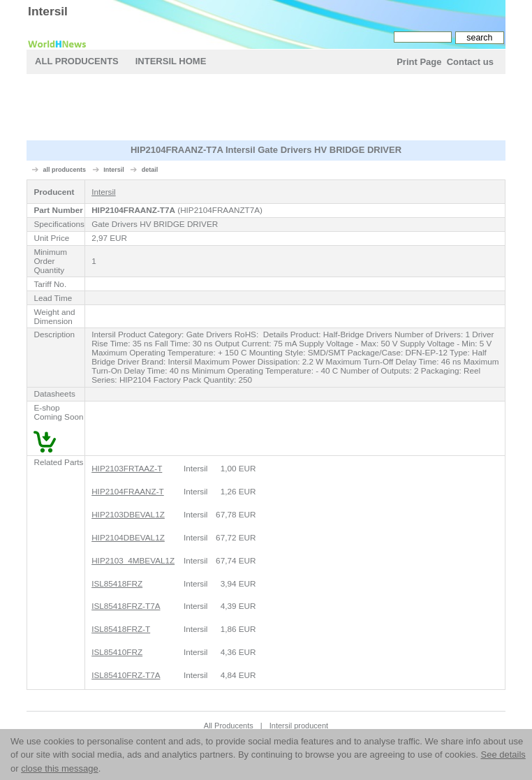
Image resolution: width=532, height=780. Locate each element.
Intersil (48, 11)
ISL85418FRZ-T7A (126, 606)
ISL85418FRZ (117, 583)
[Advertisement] (173, 428)
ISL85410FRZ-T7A (126, 675)
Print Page (419, 62)
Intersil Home (171, 61)
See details (503, 755)
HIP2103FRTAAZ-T (127, 468)
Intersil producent (299, 726)
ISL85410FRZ (117, 652)
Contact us (470, 62)
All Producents (77, 61)
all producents (65, 170)
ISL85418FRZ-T (121, 629)
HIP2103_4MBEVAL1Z (133, 560)
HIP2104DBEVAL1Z (128, 537)
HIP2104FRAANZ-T (128, 491)
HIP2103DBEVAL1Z (128, 514)
